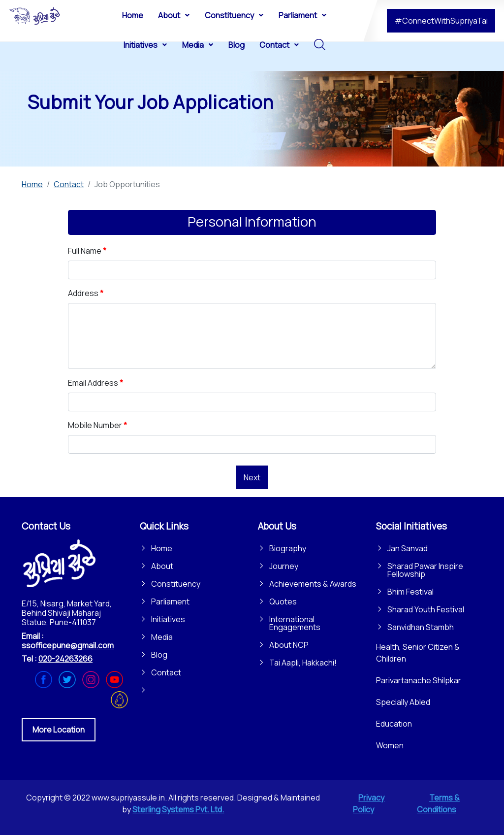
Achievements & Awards (313, 584)
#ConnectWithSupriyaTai (441, 21)
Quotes (283, 601)
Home (162, 548)
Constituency (176, 584)
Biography (288, 548)
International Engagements (295, 623)
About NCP (289, 645)
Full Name (87, 251)
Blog (159, 655)
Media (162, 637)
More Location (59, 730)
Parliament (170, 601)
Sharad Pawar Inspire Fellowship (425, 570)
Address (86, 293)
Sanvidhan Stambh (421, 627)
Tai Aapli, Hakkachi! (303, 663)
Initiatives (168, 619)
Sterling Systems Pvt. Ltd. (178, 809)
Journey (284, 566)
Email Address (95, 383)
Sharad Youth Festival (426, 609)
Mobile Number (97, 425)
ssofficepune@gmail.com (68, 645)
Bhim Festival (410, 592)
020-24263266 (65, 659)
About (162, 566)
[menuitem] (133, 15)
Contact (166, 672)
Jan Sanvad (408, 548)
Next (252, 477)
